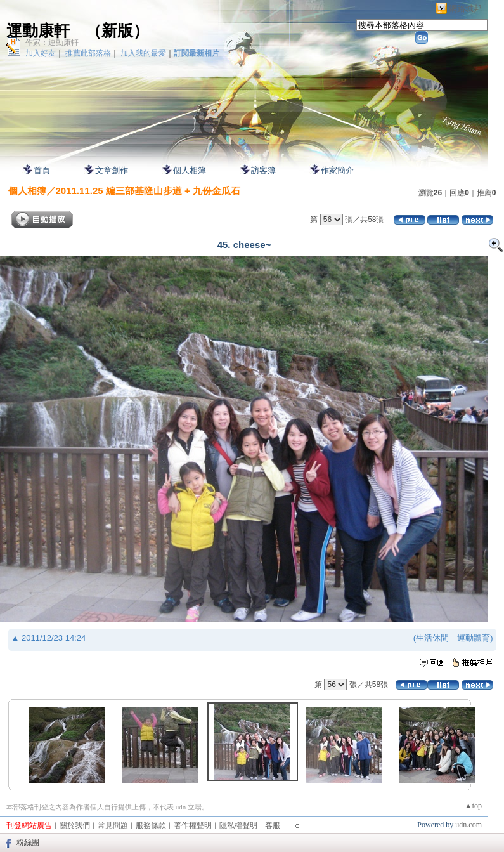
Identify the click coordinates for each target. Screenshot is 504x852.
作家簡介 (337, 170)
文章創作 (112, 170)
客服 (273, 825)
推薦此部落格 (88, 53)
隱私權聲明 (238, 825)
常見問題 (113, 825)
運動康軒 (38, 31)
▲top (473, 806)
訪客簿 (263, 170)
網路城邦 (465, 9)
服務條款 (151, 825)
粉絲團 (28, 842)
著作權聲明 (193, 825)
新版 (117, 31)
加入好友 (41, 53)
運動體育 (474, 638)
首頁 (42, 170)
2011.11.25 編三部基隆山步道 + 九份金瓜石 (148, 191)
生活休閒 (432, 638)
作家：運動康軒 (52, 43)
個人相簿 (190, 170)
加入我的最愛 (143, 53)
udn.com (468, 825)
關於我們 (75, 825)
